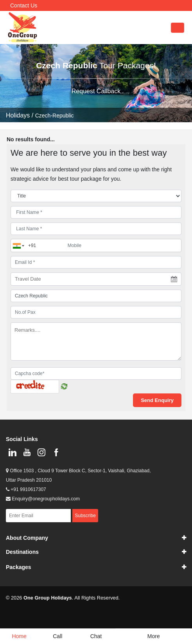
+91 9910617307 (26, 489)
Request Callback (96, 91)
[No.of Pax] (96, 312)
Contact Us (24, 5)
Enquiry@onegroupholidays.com (43, 499)
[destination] (96, 296)
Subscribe (85, 516)
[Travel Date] (96, 279)
